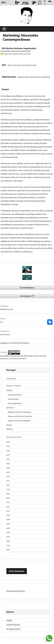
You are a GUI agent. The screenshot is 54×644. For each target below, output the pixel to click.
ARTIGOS (10, 408)
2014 (8, 494)
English (9, 620)
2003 (8, 541)
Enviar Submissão (17, 571)
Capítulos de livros (15, 395)
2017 (8, 481)
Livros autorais (13, 399)
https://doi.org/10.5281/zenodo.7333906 (22, 65)
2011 (8, 506)
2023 (8, 455)
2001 (8, 550)
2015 (8, 489)
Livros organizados (15, 403)
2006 (8, 528)
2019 (8, 472)
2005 (8, 532)
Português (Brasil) (13, 629)
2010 (8, 511)
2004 (8, 537)
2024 (8, 450)
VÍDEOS (9, 429)
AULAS (9, 425)
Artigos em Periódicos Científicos (20, 416)
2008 (8, 519)
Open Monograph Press (16, 591)
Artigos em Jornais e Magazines (19, 421)
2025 (8, 446)
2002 (8, 545)
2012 (8, 502)
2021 (8, 463)
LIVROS (9, 390)
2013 (8, 498)
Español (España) (13, 625)
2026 (8, 442)
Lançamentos (11, 378)
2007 (8, 524)
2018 (8, 476)
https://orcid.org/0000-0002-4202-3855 (17, 54)
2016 (8, 485)
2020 (8, 468)
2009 (8, 515)
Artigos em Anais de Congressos (19, 412)
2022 (8, 459)
